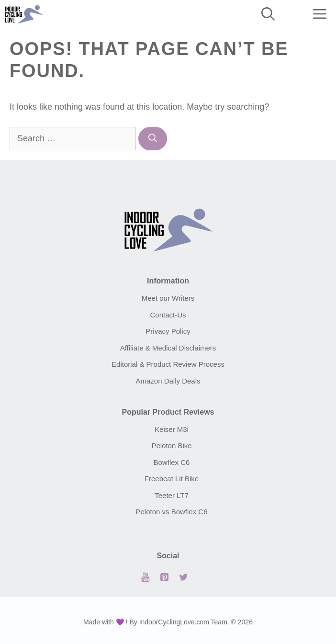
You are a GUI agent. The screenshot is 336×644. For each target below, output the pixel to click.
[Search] (153, 139)
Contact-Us (168, 315)
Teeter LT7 (172, 495)
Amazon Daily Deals (168, 381)
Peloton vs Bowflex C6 (171, 512)
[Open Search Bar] (268, 14)
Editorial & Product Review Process (168, 364)
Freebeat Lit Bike (172, 479)
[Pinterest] (164, 577)
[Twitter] (183, 577)
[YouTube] (145, 577)
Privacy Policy (168, 331)
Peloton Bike (171, 446)
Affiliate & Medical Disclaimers (168, 348)
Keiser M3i (172, 429)
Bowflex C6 (172, 462)
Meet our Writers (168, 298)
